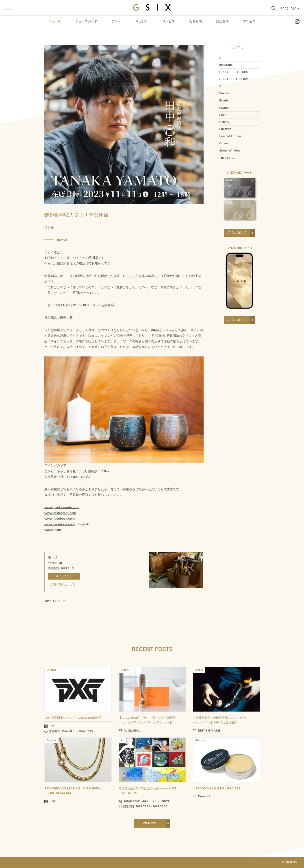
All (221, 58)
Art (221, 86)
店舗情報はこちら (63, 585)
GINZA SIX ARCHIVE (234, 79)
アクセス (249, 21)
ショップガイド (86, 21)
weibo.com (53, 530)
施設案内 (222, 21)
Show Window (230, 151)
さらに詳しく (237, 233)
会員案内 (195, 21)
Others (224, 143)
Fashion (225, 108)
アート (116, 21)
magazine (226, 65)
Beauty (224, 93)
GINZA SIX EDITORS (234, 72)
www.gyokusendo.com (62, 507)
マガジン (142, 21)
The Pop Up (227, 158)
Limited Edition (230, 136)
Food (223, 115)
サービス (169, 21)
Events (224, 101)
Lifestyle (225, 129)
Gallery (224, 122)
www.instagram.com (60, 513)
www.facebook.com (60, 519)
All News (150, 823)
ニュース (55, 21)
